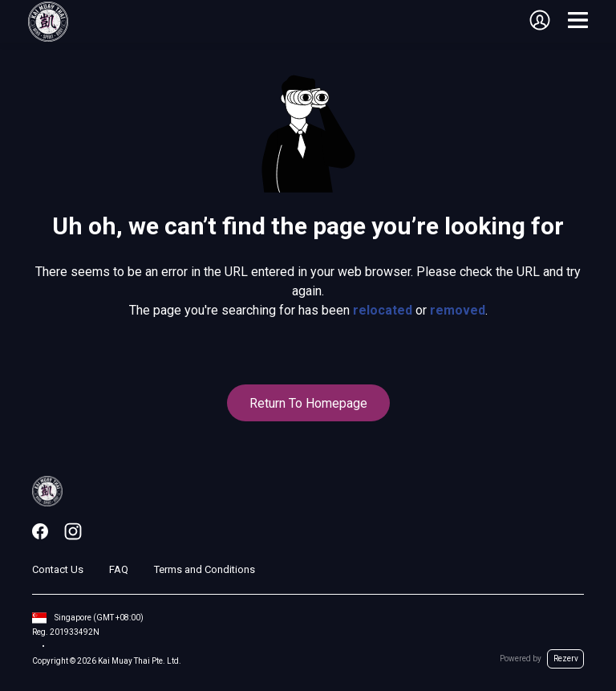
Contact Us (58, 569)
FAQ (119, 569)
